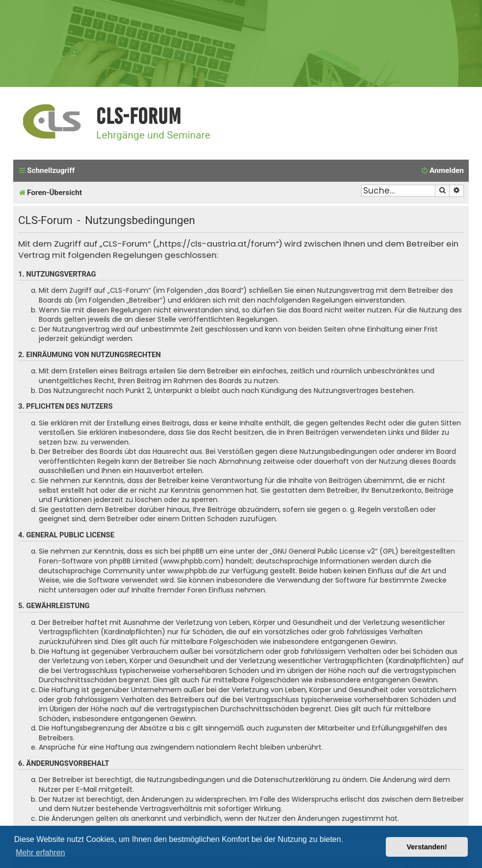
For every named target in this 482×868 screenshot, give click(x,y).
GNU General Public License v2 (324, 551)
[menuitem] (442, 171)
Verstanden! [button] (427, 847)
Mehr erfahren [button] (40, 853)
